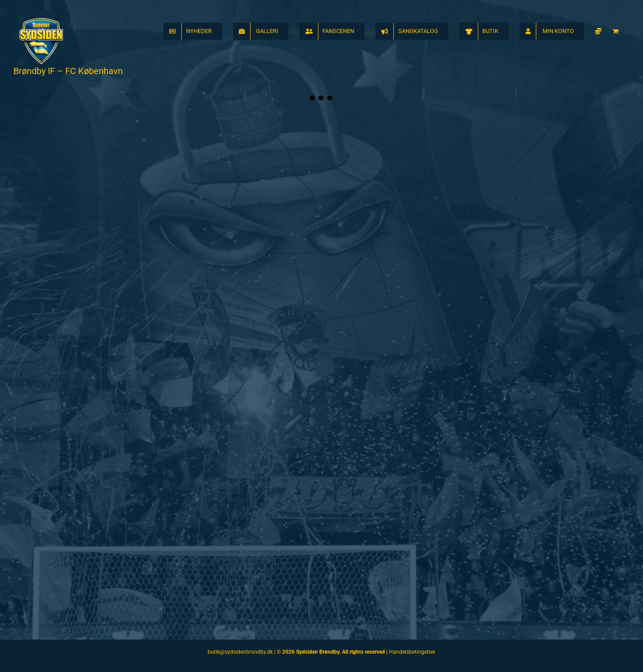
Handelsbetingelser (412, 652)
